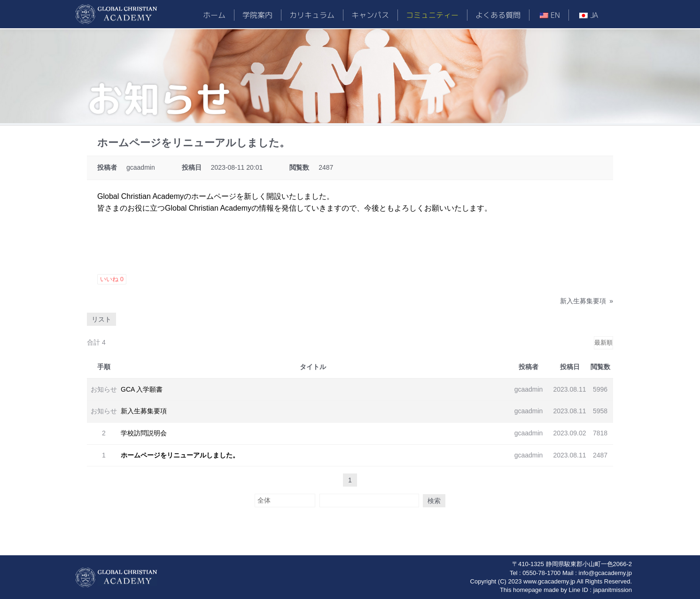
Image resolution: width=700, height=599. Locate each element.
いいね (112, 279)
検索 (428, 500)
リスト (101, 319)
